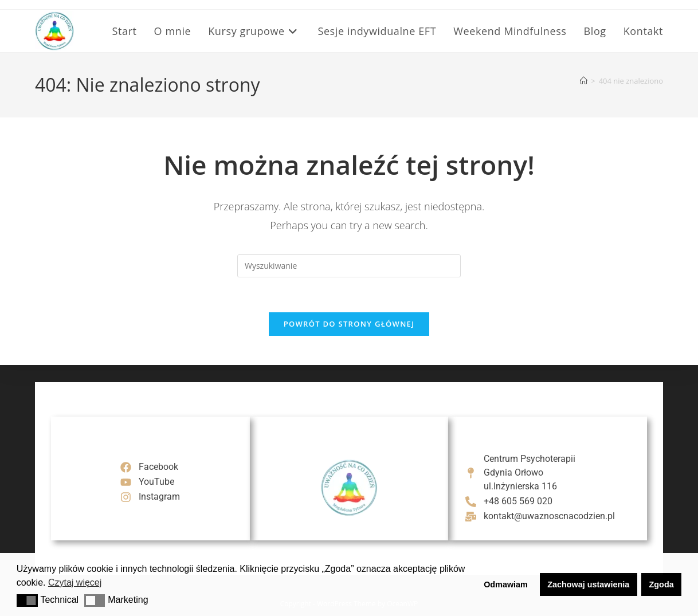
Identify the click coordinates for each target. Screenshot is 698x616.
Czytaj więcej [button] (75, 582)
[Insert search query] (349, 266)
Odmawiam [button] (506, 584)
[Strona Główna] (584, 81)
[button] (27, 601)
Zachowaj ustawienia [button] (588, 584)
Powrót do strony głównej (349, 324)
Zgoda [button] (662, 584)
